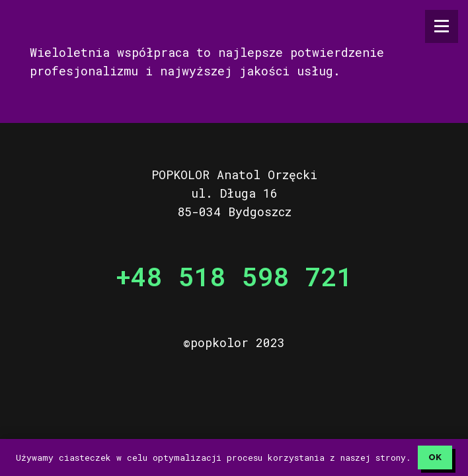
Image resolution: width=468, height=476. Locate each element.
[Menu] (442, 26)
